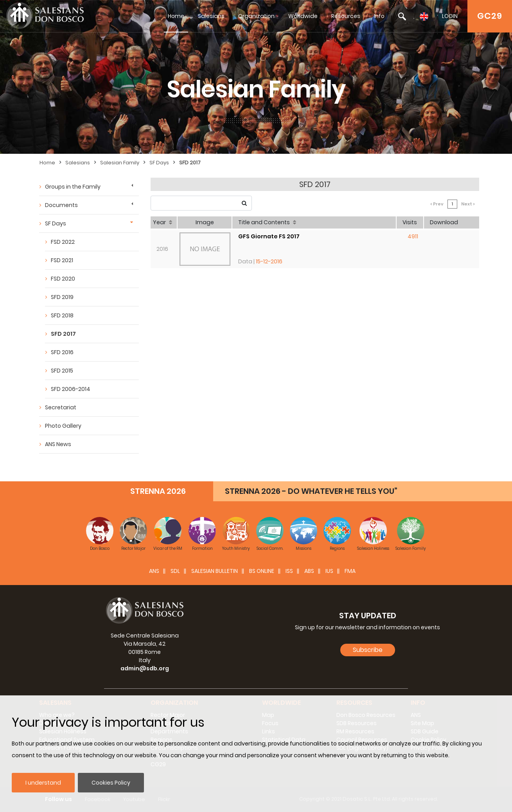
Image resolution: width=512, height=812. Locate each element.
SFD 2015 (62, 371)
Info (379, 16)
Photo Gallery (63, 426)
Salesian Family (120, 163)
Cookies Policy (111, 783)
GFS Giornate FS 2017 (269, 236)
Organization (256, 16)
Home (176, 16)
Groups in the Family (73, 187)
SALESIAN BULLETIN (215, 571)
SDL (175, 571)
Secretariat (61, 407)
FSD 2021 (62, 260)
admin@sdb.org (145, 668)
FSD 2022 (63, 242)
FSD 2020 (63, 279)
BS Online (262, 571)
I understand (43, 783)
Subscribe (368, 650)
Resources (346, 16)
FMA (350, 571)
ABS (309, 571)
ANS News (58, 444)
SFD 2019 (62, 297)
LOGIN (450, 16)
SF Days (159, 163)
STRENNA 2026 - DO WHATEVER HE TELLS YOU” (311, 491)
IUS (329, 571)
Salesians (211, 16)
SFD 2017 (190, 163)
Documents (61, 205)
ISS (289, 571)
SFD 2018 (62, 315)
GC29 (490, 16)
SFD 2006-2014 (71, 389)
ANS (154, 571)
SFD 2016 (62, 352)
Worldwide (303, 16)
